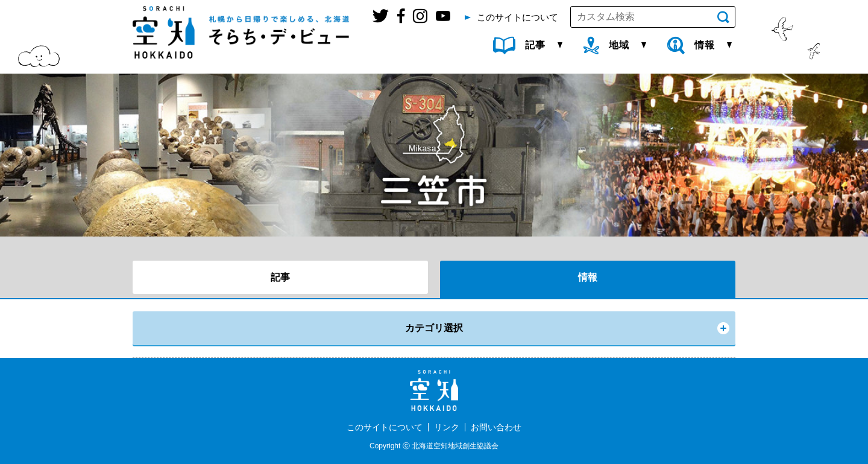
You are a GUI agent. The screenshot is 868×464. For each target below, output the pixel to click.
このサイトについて (385, 427)
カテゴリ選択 (434, 328)
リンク (447, 427)
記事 (280, 277)
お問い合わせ (496, 427)
